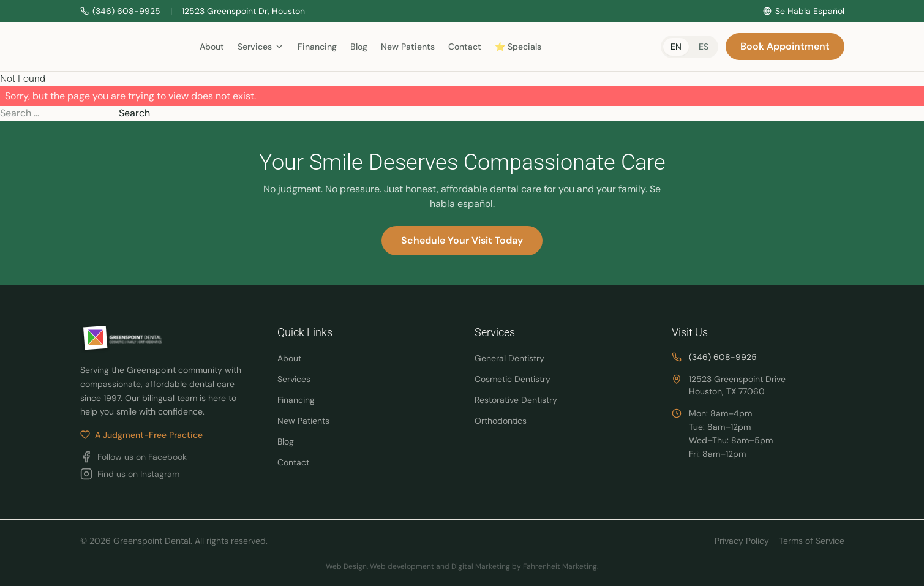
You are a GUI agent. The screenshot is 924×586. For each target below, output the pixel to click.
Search (134, 113)
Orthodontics (501, 421)
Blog (359, 47)
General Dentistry (509, 358)
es (704, 47)
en (676, 47)
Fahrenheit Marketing (560, 566)
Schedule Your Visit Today (462, 240)
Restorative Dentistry (516, 400)
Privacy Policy (742, 541)
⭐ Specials (518, 47)
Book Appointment (785, 46)
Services (294, 379)
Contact (465, 47)
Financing (317, 47)
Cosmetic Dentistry (513, 379)
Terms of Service (812, 541)
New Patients (408, 47)
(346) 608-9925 (723, 357)
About (212, 47)
